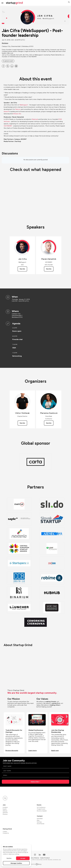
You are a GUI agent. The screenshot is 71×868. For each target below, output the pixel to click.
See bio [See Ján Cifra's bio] (22, 269)
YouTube (39, 822)
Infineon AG (17, 114)
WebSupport (24, 105)
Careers (5, 832)
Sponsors (5, 813)
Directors (5, 814)
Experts (5, 809)
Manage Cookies (16, 863)
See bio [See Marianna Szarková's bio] (49, 423)
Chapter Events (41, 809)
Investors (5, 807)
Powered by (36, 864)
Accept (23, 858)
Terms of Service (35, 858)
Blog (38, 820)
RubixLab (35, 119)
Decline (9, 858)
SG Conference (41, 807)
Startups (5, 811)
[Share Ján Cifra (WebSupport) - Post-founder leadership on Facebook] (3, 66)
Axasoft (6, 111)
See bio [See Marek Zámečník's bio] (49, 269)
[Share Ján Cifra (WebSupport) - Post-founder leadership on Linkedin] (12, 66)
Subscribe (35, 782)
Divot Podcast (41, 824)
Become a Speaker (42, 811)
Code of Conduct (45, 858)
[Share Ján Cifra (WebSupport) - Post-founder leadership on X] (8, 66)
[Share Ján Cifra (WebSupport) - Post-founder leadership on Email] (16, 66)
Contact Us (6, 833)
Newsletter (40, 819)
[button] (69, 2)
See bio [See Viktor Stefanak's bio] (22, 423)
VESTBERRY (8, 126)
